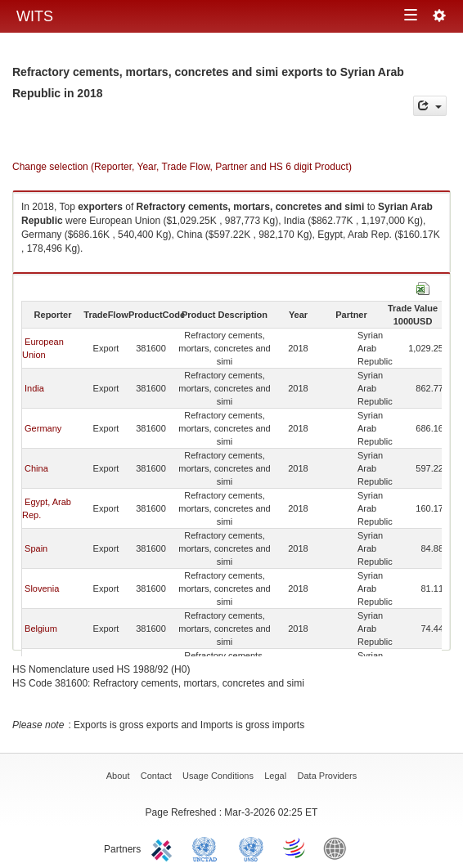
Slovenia (42, 588)
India (34, 388)
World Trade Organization (295, 848)
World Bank (339, 848)
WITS (35, 16)
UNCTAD (208, 848)
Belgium (41, 629)
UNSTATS (251, 848)
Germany (43, 428)
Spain (36, 548)
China (36, 468)
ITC (164, 848)
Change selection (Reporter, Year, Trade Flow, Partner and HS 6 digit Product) (182, 167)
